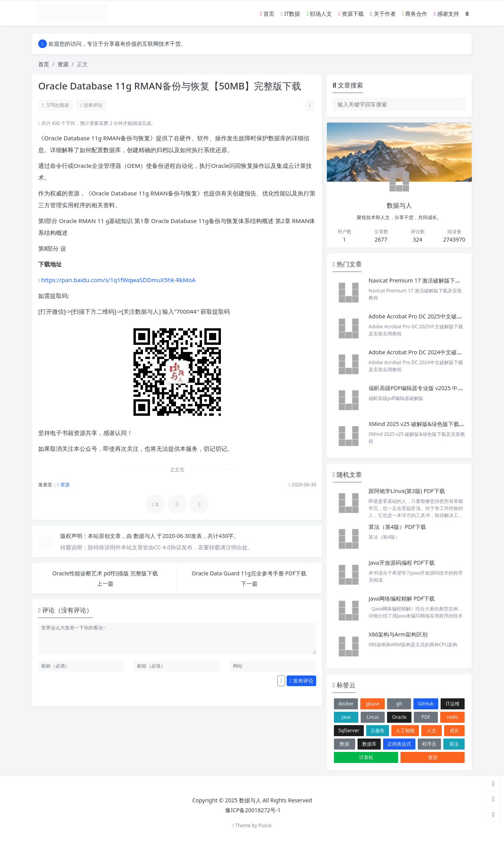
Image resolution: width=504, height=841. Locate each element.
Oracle (399, 717)
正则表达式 (399, 744)
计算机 (366, 757)
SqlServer (349, 730)
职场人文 (319, 14)
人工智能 (405, 730)
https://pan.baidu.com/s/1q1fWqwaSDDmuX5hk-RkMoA (118, 280)
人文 (432, 730)
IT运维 (453, 704)
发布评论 (302, 681)
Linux (373, 717)
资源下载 (351, 14)
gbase (372, 704)
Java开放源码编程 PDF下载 (402, 563)
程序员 (429, 744)
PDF (426, 717)
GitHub (426, 704)
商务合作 (415, 14)
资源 (63, 64)
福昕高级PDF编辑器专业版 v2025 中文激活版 (424, 388)
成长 (454, 730)
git (399, 704)
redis (452, 717)
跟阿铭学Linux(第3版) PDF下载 (407, 491)
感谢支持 (446, 14)
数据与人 (145, 536)
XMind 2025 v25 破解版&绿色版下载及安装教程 (428, 424)
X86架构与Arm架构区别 (398, 634)
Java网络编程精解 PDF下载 (402, 598)
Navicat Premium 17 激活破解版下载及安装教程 (429, 280)
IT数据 (290, 14)
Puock (265, 825)
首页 (267, 14)
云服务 (378, 730)
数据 (345, 744)
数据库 (369, 744)
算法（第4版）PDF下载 (397, 527)
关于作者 (383, 14)
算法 (454, 744)
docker (346, 704)
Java (346, 717)
